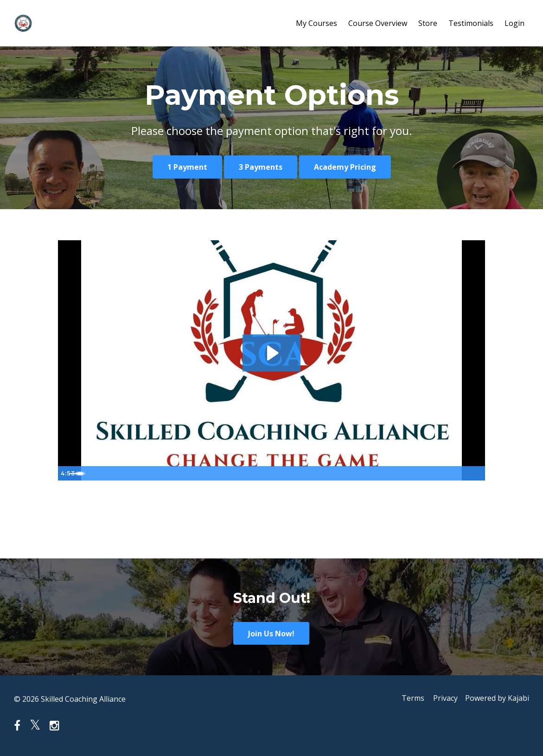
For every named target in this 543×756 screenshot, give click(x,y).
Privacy (444, 699)
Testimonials (471, 23)
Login (514, 23)
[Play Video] (67, 473)
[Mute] (439, 473)
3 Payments (261, 167)
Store (428, 23)
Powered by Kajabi (497, 699)
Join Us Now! (271, 634)
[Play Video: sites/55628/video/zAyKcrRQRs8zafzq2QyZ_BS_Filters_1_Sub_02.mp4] (271, 352)
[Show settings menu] (458, 473)
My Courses (316, 23)
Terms (409, 699)
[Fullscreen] (476, 473)
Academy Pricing (345, 167)
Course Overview (378, 23)
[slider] (263, 473)
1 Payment (187, 167)
